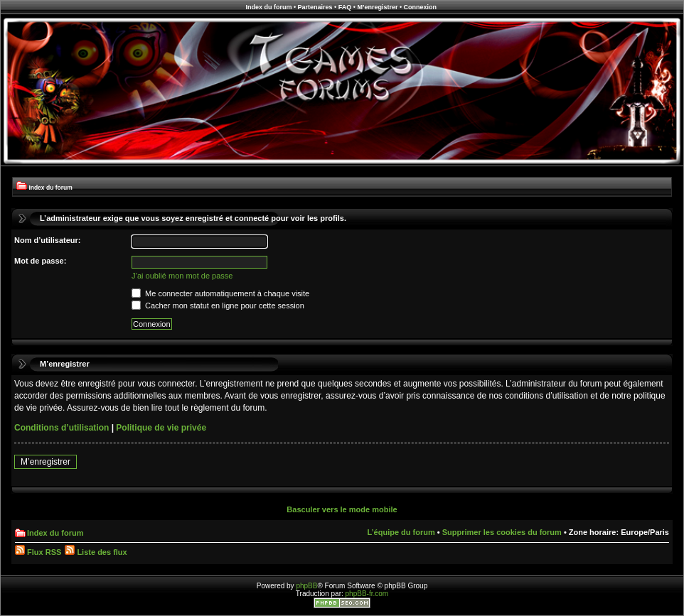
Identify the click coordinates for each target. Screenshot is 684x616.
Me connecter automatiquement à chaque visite (220, 293)
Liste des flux (96, 552)
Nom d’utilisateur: (48, 240)
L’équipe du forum (401, 532)
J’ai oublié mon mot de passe (182, 276)
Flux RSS (38, 552)
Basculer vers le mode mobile (342, 509)
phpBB (306, 586)
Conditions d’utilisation (62, 428)
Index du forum (268, 7)
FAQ (345, 7)
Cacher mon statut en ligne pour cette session (218, 306)
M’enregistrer (377, 7)
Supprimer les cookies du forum (502, 532)
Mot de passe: (40, 261)
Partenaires (315, 7)
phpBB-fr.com (367, 594)
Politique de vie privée (161, 428)
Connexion (421, 7)
